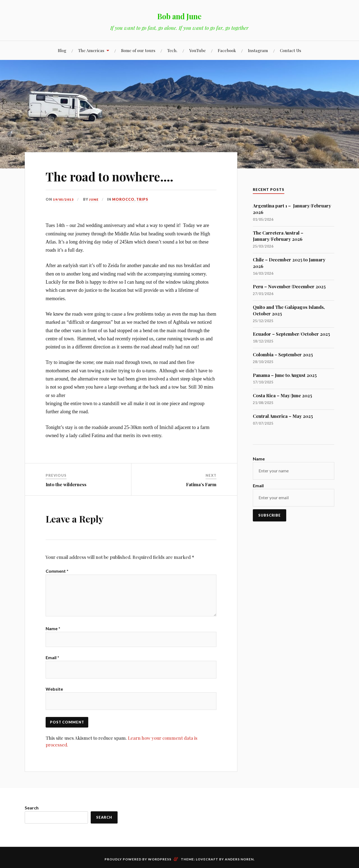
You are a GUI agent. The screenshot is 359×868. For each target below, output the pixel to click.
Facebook (227, 50)
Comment (57, 571)
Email (52, 667)
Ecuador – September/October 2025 (291, 334)
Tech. (172, 50)
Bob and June (179, 15)
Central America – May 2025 (283, 416)
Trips (143, 199)
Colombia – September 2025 (283, 354)
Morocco (124, 199)
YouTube (198, 50)
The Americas (91, 50)
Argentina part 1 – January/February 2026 (292, 209)
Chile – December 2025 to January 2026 (289, 263)
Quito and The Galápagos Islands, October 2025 (289, 310)
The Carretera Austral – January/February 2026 (278, 236)
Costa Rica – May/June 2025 (282, 395)
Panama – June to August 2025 (285, 375)
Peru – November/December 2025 (289, 286)
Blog (62, 50)
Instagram (258, 50)
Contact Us (291, 50)
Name (53, 635)
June (94, 199)
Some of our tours (138, 50)
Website (54, 698)
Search (32, 819)
